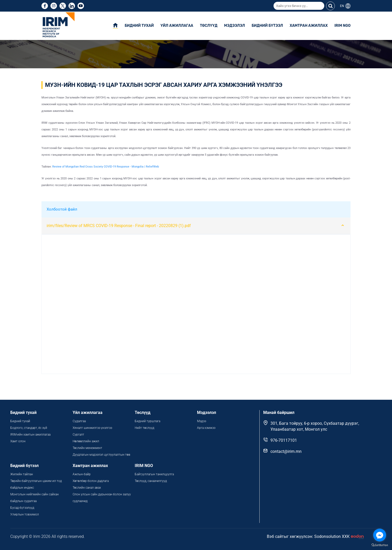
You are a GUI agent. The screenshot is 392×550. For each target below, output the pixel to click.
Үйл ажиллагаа (177, 26)
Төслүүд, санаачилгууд (151, 481)
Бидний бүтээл (267, 26)
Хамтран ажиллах (309, 26)
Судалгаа (79, 421)
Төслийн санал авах (87, 488)
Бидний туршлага (147, 421)
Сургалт (78, 435)
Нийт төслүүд (144, 428)
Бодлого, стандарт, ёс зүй (29, 428)
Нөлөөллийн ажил (86, 441)
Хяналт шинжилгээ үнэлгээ (92, 428)
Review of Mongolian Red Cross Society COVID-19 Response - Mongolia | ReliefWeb (106, 167)
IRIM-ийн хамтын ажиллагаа (30, 435)
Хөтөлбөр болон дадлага (91, 481)
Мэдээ (202, 421)
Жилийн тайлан (22, 474)
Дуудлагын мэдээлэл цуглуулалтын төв (101, 455)
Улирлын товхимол (25, 514)
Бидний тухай (139, 26)
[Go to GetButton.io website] (380, 545)
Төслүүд (209, 26)
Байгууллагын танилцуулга (154, 474)
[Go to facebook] (380, 535)
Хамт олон (18, 441)
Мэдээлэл (235, 26)
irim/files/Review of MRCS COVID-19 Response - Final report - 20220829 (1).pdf (119, 226)
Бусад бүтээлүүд (22, 508)
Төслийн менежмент (87, 448)
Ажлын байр (82, 474)
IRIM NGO (342, 26)
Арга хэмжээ (206, 428)
